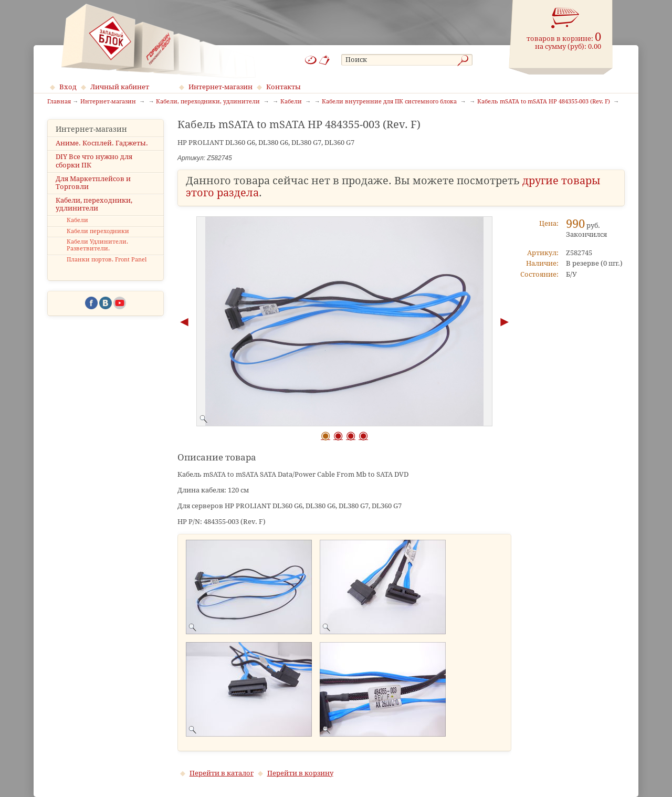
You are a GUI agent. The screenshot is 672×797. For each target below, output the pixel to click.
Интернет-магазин (220, 87)
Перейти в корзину (300, 773)
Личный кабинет (120, 87)
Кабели (77, 220)
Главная (59, 102)
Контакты (283, 87)
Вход (68, 87)
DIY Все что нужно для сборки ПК (94, 161)
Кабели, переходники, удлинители (94, 204)
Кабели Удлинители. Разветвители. (97, 245)
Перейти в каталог (222, 773)
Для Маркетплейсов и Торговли (93, 183)
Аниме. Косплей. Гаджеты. (102, 143)
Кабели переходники (98, 231)
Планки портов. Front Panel (107, 260)
